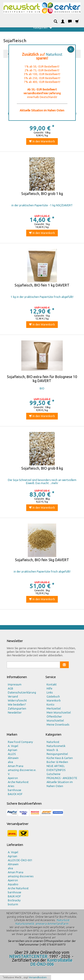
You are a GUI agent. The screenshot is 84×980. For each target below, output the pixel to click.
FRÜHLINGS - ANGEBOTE (62, 778)
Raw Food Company (20, 742)
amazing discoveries (21, 876)
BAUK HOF (14, 896)
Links (50, 693)
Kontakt (52, 684)
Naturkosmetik (56, 746)
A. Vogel (13, 746)
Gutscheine (54, 774)
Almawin (13, 758)
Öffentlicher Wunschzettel (55, 719)
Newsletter (15, 713)
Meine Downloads (58, 725)
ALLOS (12, 754)
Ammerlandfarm (58, 924)
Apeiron (13, 778)
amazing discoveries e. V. (22, 772)
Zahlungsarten (17, 709)
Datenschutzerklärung (22, 693)
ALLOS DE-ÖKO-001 (20, 860)
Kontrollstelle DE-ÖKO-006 (51, 962)
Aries (11, 786)
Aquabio (13, 884)
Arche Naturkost (18, 782)
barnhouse (15, 790)
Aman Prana (16, 766)
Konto (51, 705)
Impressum (15, 684)
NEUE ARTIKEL (56, 766)
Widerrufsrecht (17, 701)
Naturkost (54, 54)
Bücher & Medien (57, 762)
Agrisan (13, 750)
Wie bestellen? (17, 705)
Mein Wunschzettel (59, 713)
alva (10, 762)
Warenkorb (54, 701)
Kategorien (43, 28)
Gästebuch (53, 697)
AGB (11, 688)
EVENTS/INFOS (56, 770)
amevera (41, 924)
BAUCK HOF (15, 794)
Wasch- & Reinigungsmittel (57, 752)
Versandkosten (38, 977)
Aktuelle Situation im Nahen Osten (60, 784)
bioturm (13, 904)
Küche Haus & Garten (60, 758)
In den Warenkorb (42, 141)
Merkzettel (54, 709)
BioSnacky (14, 900)
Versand (13, 697)
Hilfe (50, 688)
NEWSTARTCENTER (28, 956)
